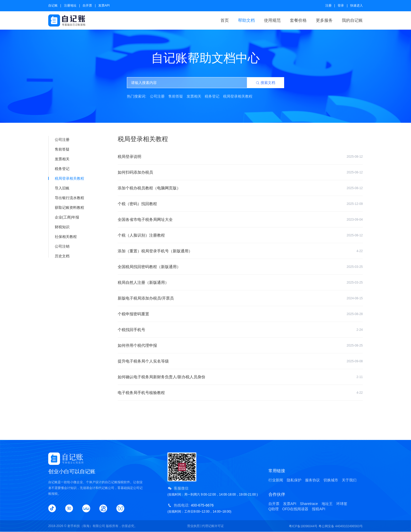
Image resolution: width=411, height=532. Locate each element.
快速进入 (356, 6)
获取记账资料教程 (66, 208)
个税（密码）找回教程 (240, 204)
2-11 (360, 377)
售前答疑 (176, 96)
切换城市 (331, 480)
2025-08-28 (355, 314)
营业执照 (193, 526)
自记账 (53, 6)
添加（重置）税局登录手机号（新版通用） (240, 251)
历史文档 (59, 256)
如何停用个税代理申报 (240, 345)
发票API (104, 6)
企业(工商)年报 (64, 217)
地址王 (327, 504)
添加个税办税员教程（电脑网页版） (240, 188)
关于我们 (349, 480)
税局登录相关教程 (238, 96)
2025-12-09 (355, 204)
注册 (328, 6)
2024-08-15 (355, 298)
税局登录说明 (240, 157)
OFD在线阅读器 (295, 509)
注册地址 (70, 6)
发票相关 (194, 96)
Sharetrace (309, 504)
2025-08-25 (355, 345)
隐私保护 (294, 480)
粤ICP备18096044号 (303, 526)
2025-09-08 (355, 361)
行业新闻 (276, 480)
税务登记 (212, 96)
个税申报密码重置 (240, 314)
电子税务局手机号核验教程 (240, 393)
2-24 (360, 330)
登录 (341, 6)
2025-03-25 (355, 267)
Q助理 (274, 509)
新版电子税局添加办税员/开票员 (240, 298)
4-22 (360, 251)
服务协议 (312, 480)
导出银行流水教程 (66, 198)
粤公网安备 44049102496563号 (341, 526)
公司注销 (59, 246)
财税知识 (59, 227)
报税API (319, 509)
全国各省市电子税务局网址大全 (240, 220)
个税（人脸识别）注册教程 (240, 235)
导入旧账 (59, 188)
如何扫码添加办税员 (240, 172)
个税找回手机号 (240, 330)
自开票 (87, 6)
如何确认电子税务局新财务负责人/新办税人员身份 (240, 377)
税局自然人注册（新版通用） (240, 283)
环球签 (342, 504)
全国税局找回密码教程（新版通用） (240, 267)
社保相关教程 (63, 237)
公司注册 (157, 96)
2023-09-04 (355, 220)
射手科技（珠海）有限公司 (86, 526)
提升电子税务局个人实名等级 (240, 361)
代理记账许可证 (213, 526)
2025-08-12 (355, 157)
